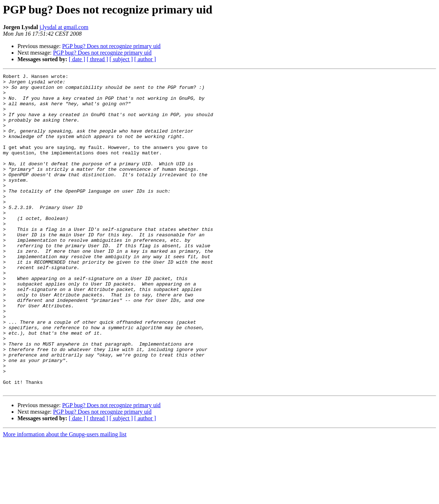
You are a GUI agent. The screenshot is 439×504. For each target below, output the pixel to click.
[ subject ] (121, 59)
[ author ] (145, 59)
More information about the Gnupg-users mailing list (65, 498)
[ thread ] (97, 59)
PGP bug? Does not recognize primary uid (111, 46)
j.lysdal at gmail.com (64, 27)
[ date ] (77, 59)
